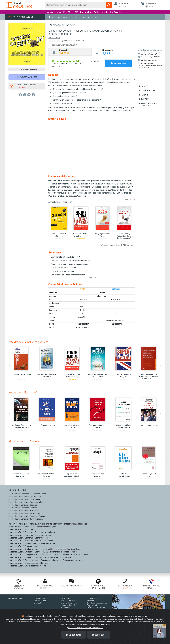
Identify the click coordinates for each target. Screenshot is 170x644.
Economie (29, 529)
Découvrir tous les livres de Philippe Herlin (118, 245)
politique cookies (86, 616)
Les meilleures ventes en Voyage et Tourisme (27, 516)
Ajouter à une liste (27, 77)
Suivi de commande (68, 601)
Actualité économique (44, 541)
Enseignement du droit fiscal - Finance (61, 552)
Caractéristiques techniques (148, 104)
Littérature (13, 527)
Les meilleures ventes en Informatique (25, 497)
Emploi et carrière (32, 563)
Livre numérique (66, 607)
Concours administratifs (73, 560)
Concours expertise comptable (58, 557)
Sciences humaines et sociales (74, 524)
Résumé (143, 86)
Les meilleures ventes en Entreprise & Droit (26, 502)
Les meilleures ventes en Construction (24, 499)
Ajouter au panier (118, 63)
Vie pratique (14, 524)
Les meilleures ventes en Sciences (23, 505)
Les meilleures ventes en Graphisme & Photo (27, 494)
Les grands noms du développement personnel (40, 524)
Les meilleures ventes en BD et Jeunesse (26, 519)
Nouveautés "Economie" (23, 393)
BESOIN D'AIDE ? (67, 598)
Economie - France (43, 538)
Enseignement (31, 543)
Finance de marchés (47, 543)
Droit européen (31, 546)
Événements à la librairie (96, 607)
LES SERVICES (93, 598)
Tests (44, 566)
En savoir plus (129, 199)
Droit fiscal (39, 552)
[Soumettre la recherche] (109, 5)
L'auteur (144, 95)
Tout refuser (99, 635)
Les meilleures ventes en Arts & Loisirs (25, 511)
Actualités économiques (45, 527)
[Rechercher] (76, 5)
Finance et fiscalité (53, 555)
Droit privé (29, 549)
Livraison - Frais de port (69, 603)
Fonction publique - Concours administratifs (43, 560)
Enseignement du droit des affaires (66, 549)
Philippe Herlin (54, 38)
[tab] (70, 52)
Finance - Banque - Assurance (75, 555)
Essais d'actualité (26, 527)
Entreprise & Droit (16, 529)
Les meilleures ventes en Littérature (24, 508)
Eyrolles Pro (38, 603)
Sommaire (144, 99)
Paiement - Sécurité (68, 605)
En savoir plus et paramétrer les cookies (86, 628)
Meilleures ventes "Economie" (26, 441)
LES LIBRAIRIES (40, 598)
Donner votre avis (76, 41)
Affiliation (91, 601)
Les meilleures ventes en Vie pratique (24, 513)
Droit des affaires (42, 549)
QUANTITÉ (95, 61)
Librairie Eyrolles (40, 601)
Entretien (45, 563)
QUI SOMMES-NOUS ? (16, 598)
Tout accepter (74, 635)
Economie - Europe (43, 535)
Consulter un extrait (27, 69)
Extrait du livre (147, 91)
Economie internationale (45, 532)
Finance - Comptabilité (34, 557)
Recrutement (92, 605)
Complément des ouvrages (97, 603)
